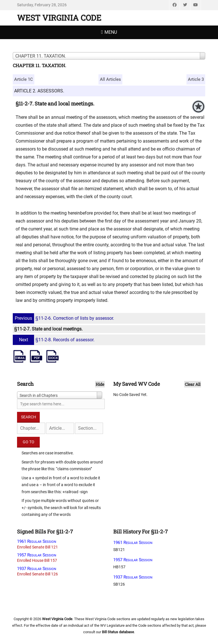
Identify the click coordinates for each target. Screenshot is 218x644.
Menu (111, 32)
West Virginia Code (59, 18)
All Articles (110, 79)
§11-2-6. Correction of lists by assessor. (64, 318)
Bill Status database (118, 632)
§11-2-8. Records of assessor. (54, 340)
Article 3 (196, 79)
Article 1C (24, 79)
